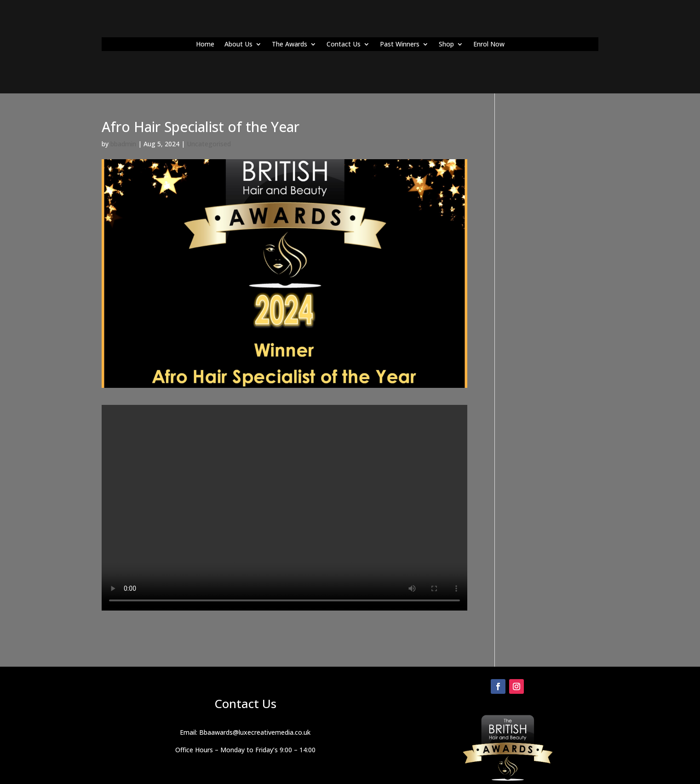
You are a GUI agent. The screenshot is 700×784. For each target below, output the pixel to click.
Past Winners (400, 45)
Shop (446, 45)
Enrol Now (489, 45)
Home (205, 45)
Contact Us (344, 45)
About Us (238, 45)
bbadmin (123, 144)
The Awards (290, 45)
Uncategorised (209, 144)
